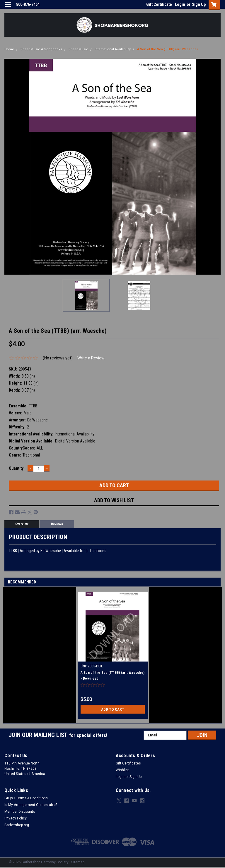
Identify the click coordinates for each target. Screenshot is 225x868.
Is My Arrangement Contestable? (31, 805)
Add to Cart (113, 709)
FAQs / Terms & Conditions (26, 798)
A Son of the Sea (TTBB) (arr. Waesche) (167, 49)
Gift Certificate (159, 4)
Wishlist (122, 770)
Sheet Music (78, 49)
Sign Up (199, 4)
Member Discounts (20, 812)
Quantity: (17, 468)
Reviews (57, 524)
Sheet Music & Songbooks (41, 49)
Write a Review (91, 358)
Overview (22, 524)
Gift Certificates (128, 763)
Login (180, 4)
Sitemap (78, 862)
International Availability (113, 49)
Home (9, 49)
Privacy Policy (16, 818)
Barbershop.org (17, 825)
